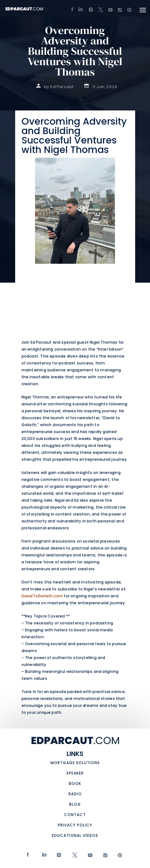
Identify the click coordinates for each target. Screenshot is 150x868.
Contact (75, 815)
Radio (75, 794)
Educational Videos (75, 835)
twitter (73, 857)
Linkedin (43, 857)
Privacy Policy (75, 825)
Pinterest (119, 857)
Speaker (75, 773)
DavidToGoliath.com (42, 596)
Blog (75, 804)
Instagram (58, 857)
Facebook (28, 857)
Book (75, 783)
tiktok (104, 857)
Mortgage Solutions (75, 763)
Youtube (89, 857)
